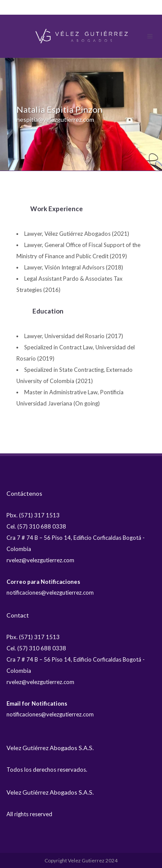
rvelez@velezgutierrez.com (40, 560)
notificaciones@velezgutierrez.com (50, 592)
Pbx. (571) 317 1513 (33, 515)
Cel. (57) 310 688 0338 (36, 526)
